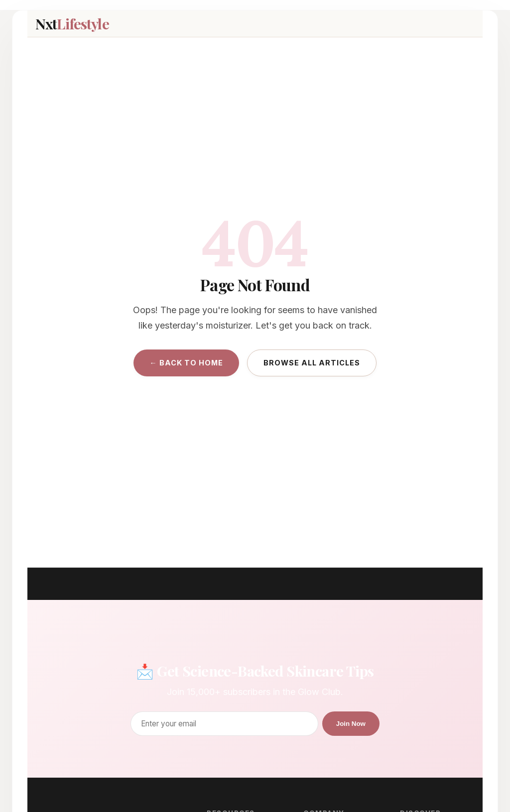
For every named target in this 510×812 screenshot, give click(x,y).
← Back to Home (186, 363)
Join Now (351, 724)
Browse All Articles (312, 363)
